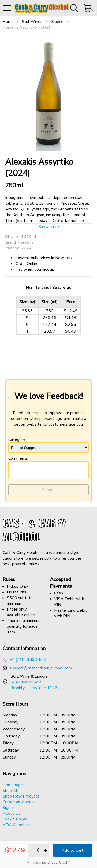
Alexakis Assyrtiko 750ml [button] (27, 27)
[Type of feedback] (48, 448)
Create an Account (19, 804)
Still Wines (32, 22)
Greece (57, 22)
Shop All (11, 793)
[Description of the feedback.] (48, 471)
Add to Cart (72, 850)
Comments (48, 469)
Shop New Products (21, 799)
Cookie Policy (15, 821)
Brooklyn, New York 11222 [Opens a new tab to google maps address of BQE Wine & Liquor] (35, 690)
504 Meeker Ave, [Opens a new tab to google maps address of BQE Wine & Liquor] (26, 684)
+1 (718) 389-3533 (28, 662)
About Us (12, 816)
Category (48, 445)
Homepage (13, 787)
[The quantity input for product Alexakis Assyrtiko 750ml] (38, 850)
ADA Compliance (18, 827)
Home (8, 22)
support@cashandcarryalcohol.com (41, 670)
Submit (48, 492)
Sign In (9, 810)
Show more (49, 227)
